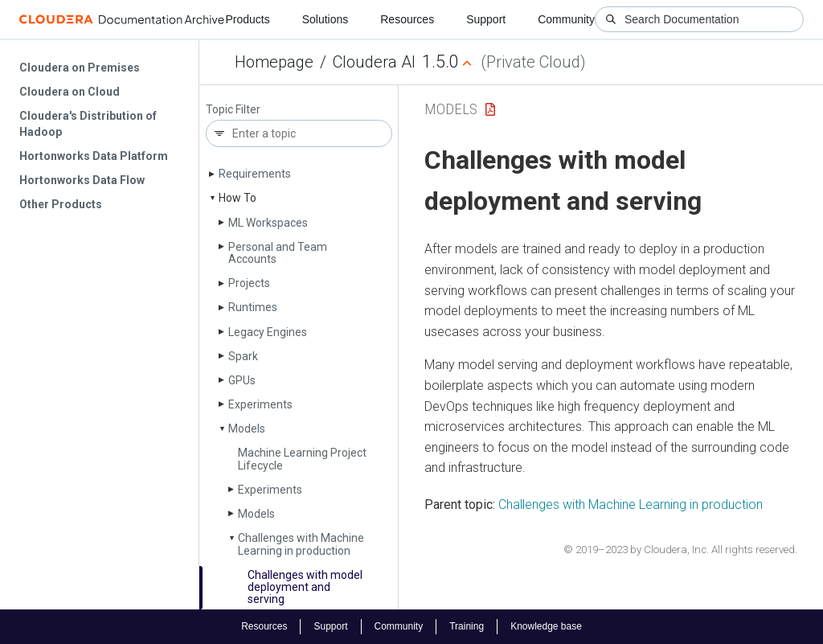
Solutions (326, 19)
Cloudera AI (374, 62)
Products (247, 19)
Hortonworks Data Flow (82, 180)
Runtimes (253, 307)
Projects (249, 283)
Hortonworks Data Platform (94, 156)
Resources (407, 19)
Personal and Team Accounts (278, 253)
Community (566, 19)
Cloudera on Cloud (70, 92)
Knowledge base (546, 626)
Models (247, 429)
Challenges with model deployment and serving (305, 587)
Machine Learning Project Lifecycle (302, 459)
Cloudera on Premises (80, 68)
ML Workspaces (268, 223)
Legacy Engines (268, 332)
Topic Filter (233, 110)
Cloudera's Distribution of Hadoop (88, 124)
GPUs (242, 380)
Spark (243, 356)
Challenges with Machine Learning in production (301, 544)
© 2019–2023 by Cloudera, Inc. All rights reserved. (680, 550)
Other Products (61, 204)
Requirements (255, 174)
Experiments (260, 404)
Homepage (274, 62)
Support (486, 19)
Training (467, 626)
